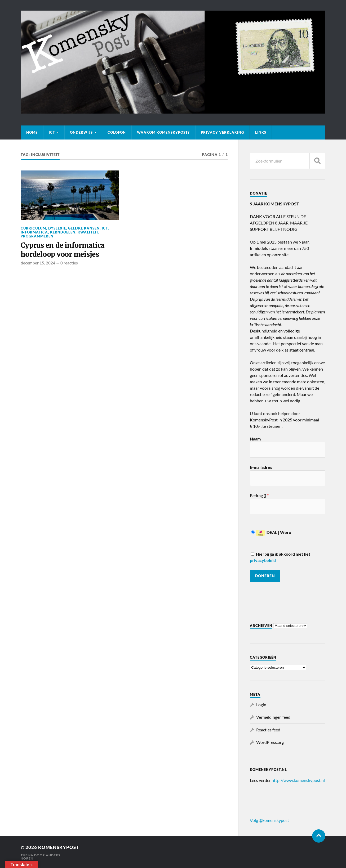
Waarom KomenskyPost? (163, 132)
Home (32, 132)
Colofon (117, 132)
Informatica (34, 232)
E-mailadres (261, 467)
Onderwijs (81, 132)
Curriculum (33, 228)
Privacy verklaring (222, 132)
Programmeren (37, 236)
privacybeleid (263, 560)
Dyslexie (57, 228)
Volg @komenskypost (269, 820)
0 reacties (69, 263)
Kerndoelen (63, 232)
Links (261, 132)
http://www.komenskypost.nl (298, 780)
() (266, 495)
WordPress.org (270, 742)
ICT (52, 132)
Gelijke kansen (84, 228)
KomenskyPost (59, 847)
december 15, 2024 (38, 263)
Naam (255, 439)
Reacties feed (268, 730)
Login (261, 705)
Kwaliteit (88, 232)
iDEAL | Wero (271, 532)
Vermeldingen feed (273, 717)
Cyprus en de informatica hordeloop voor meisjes (63, 250)
